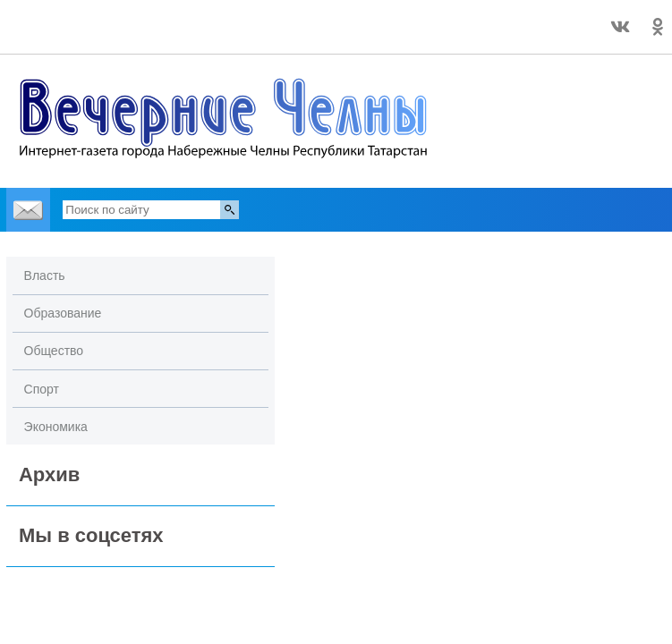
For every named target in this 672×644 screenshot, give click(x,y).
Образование (63, 313)
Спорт (42, 389)
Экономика (56, 427)
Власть (45, 275)
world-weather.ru (116, 35)
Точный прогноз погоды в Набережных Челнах (115, 19)
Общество (54, 351)
